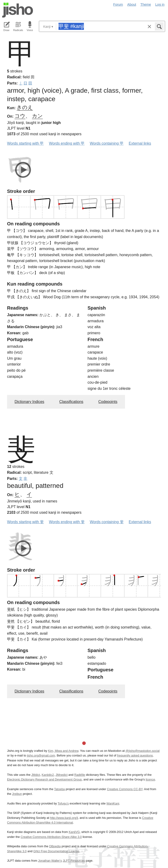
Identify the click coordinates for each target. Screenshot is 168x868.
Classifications (71, 402)
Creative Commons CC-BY (125, 789)
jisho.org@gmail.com (41, 755)
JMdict (36, 775)
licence (150, 779)
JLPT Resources (74, 861)
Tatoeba (59, 789)
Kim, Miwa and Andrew (63, 751)
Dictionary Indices (29, 402)
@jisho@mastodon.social (143, 751)
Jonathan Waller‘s (50, 861)
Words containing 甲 (107, 143)
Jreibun (17, 794)
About (132, 4)
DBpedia (55, 846)
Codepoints (108, 402)
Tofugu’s (63, 803)
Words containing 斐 (107, 522)
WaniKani (113, 803)
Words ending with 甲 (67, 143)
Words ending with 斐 (67, 522)
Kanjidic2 (48, 775)
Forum (118, 4)
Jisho (18, 10)
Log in (160, 4)
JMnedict (61, 775)
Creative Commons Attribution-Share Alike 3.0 (51, 837)
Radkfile (80, 775)
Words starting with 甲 (25, 143)
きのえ (25, 107)
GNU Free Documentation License (56, 851)
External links (140, 143)
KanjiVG (74, 832)
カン (37, 116)
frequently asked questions (135, 755)
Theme (146, 4)
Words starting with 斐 (25, 522)
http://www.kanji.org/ (64, 818)
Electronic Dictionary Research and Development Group (44, 779)
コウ (20, 116)
